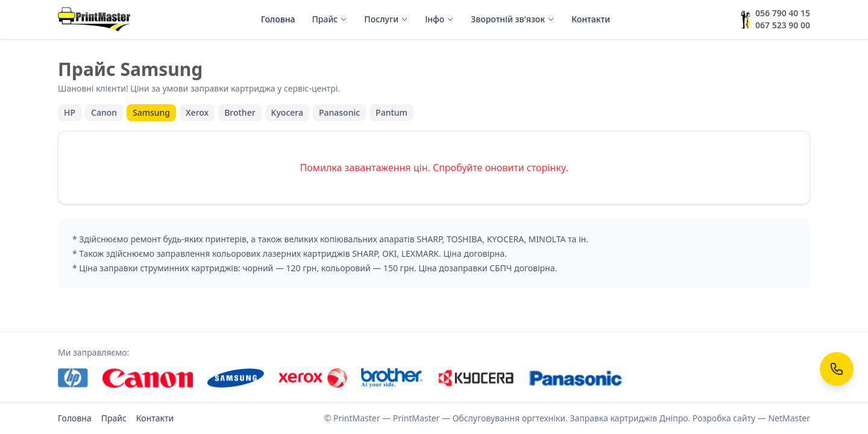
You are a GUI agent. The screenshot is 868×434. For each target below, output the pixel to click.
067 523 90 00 (783, 25)
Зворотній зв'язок (513, 19)
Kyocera (287, 112)
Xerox (197, 112)
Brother (240, 112)
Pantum (392, 112)
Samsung (151, 112)
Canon (104, 112)
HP (70, 112)
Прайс (329, 19)
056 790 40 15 (783, 13)
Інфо (439, 19)
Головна (278, 19)
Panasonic (339, 112)
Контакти (591, 19)
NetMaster (789, 418)
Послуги (386, 19)
